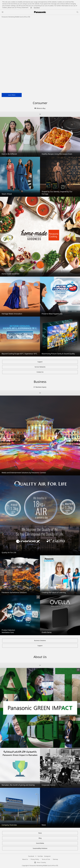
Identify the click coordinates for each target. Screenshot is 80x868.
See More (37, 7)
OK (31, 7)
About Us (25, 859)
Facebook (31, 856)
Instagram (47, 856)
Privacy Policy (35, 859)
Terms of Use (46, 859)
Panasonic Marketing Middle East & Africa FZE (16, 17)
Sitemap (55, 859)
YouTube (40, 856)
